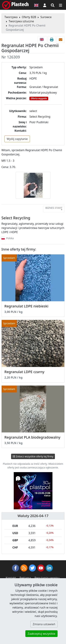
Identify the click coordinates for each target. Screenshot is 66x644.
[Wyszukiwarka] (53, 5)
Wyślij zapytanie (17, 139)
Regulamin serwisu (47, 578)
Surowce (46, 17)
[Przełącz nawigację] (61, 5)
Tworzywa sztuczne (21, 21)
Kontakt (11, 578)
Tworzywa (11, 17)
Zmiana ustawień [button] (44, 624)
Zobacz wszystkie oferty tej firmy (33, 456)
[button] (45, 5)
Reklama (25, 578)
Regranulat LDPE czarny (24, 372)
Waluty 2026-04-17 (33, 516)
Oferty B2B (29, 17)
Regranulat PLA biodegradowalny (32, 437)
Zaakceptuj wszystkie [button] (41, 634)
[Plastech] (15, 5)
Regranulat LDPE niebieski (26, 306)
